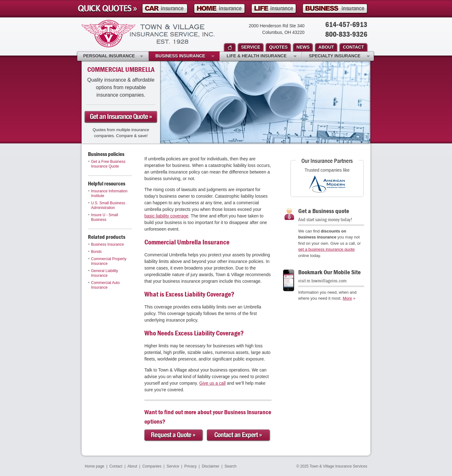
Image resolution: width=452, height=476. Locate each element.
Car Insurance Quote (165, 9)
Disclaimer (211, 466)
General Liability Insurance (103, 273)
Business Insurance (106, 244)
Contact (116, 466)
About (132, 466)
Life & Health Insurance (262, 56)
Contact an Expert (239, 435)
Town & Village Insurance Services (148, 34)
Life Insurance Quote (274, 9)
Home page (94, 466)
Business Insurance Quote (335, 9)
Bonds (95, 252)
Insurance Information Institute (108, 193)
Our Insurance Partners (327, 160)
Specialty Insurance (339, 56)
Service (173, 466)
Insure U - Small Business (103, 217)
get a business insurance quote (326, 249)
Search (230, 466)
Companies (152, 466)
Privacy (190, 466)
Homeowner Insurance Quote (219, 9)
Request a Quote (174, 435)
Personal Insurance (113, 56)
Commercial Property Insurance (107, 261)
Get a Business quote (324, 211)
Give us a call (213, 383)
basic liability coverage (166, 216)
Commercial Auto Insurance (104, 285)
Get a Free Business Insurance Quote (107, 164)
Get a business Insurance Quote (121, 117)
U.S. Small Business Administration (107, 205)
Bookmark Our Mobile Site (329, 272)
